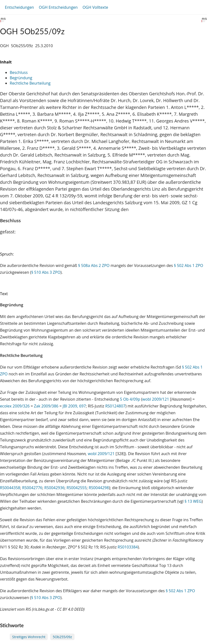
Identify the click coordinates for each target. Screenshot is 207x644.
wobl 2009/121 (156, 399)
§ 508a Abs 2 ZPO (94, 265)
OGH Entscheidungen (58, 7)
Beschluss (19, 72)
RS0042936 (54, 488)
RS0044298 (99, 488)
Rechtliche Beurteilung (30, 83)
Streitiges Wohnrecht (29, 637)
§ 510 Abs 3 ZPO (46, 272)
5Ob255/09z (62, 637)
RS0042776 (32, 488)
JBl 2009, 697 (74, 406)
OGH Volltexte (95, 7)
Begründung (21, 78)
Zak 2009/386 (46, 406)
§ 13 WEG (193, 501)
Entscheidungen (19, 7)
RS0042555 (77, 488)
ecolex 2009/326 (15, 406)
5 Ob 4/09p (130, 399)
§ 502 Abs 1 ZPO (188, 265)
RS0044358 (10, 488)
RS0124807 (115, 406)
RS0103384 (128, 547)
